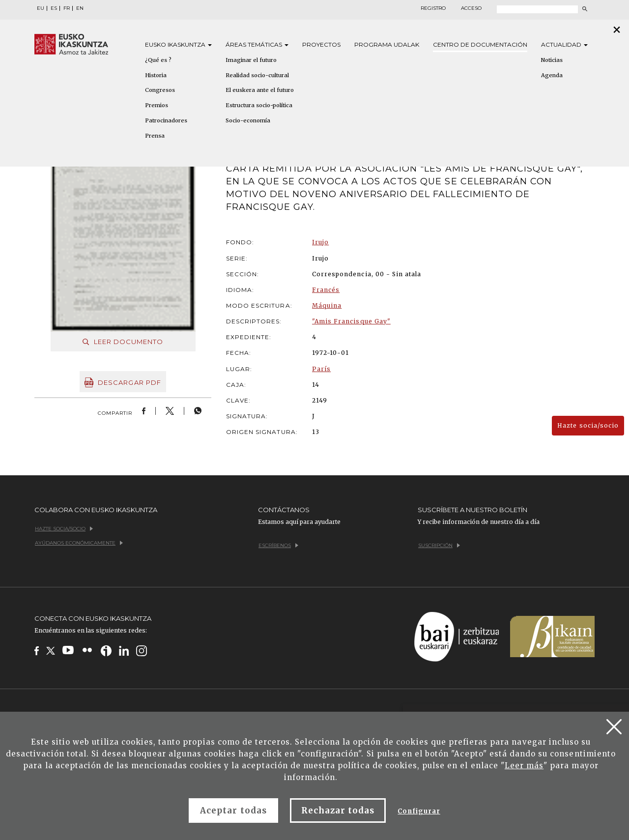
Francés (326, 290)
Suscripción (439, 545)
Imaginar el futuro (251, 60)
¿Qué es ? (158, 60)
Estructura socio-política (259, 105)
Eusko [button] (178, 44)
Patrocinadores (166, 120)
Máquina (327, 305)
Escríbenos (278, 545)
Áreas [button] (257, 44)
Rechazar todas (338, 811)
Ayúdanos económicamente (79, 543)
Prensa (155, 136)
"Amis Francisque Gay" (351, 321)
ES (54, 8)
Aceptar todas (233, 811)
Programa (387, 44)
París (321, 369)
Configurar (419, 811)
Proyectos (321, 44)
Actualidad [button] (564, 44)
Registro (433, 8)
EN (80, 8)
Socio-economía (248, 120)
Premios (157, 105)
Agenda (552, 75)
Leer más (524, 766)
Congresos (160, 90)
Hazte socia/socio (588, 425)
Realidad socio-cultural (257, 75)
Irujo (320, 242)
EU (41, 8)
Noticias (552, 60)
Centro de (480, 44)
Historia (156, 75)
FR (67, 8)
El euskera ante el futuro (260, 90)
